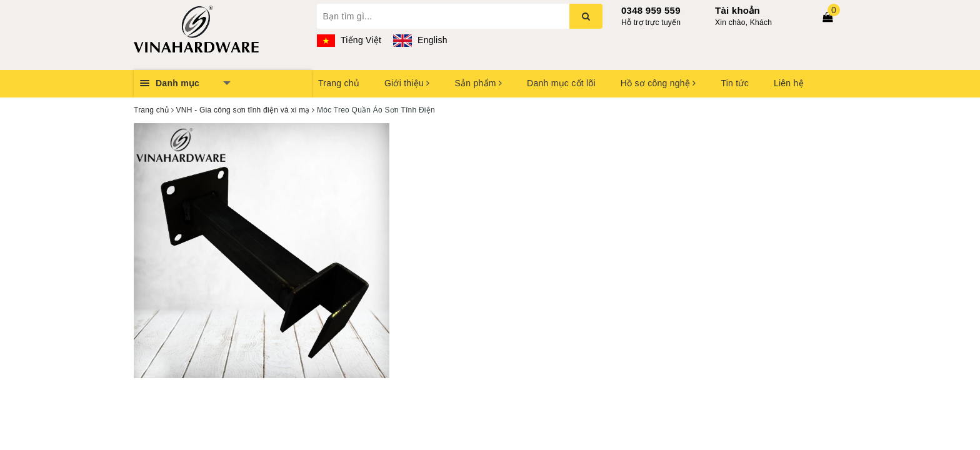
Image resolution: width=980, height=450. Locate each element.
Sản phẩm (478, 83)
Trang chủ (339, 83)
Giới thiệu (407, 83)
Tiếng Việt (349, 40)
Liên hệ (789, 83)
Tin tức (734, 83)
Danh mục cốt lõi (561, 83)
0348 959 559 (651, 10)
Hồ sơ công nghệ (658, 83)
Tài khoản (737, 10)
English (420, 40)
